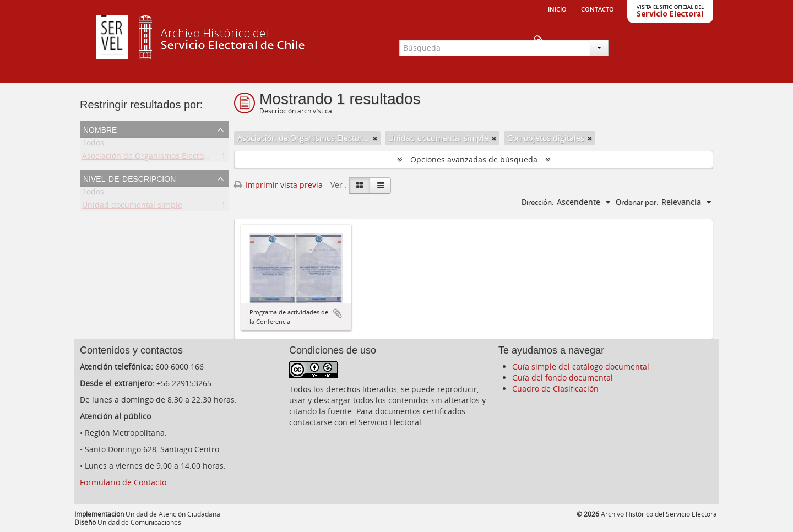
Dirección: (537, 202)
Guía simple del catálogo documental (581, 367)
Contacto (598, 8)
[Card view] (360, 186)
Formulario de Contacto (123, 482)
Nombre (100, 129)
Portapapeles (695, 42)
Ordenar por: (637, 202)
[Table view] (380, 186)
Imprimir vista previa (278, 185)
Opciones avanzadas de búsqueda (474, 159)
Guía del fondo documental (563, 378)
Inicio (557, 8)
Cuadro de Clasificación (555, 389)
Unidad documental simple (132, 207)
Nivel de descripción (129, 178)
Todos (93, 145)
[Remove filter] (375, 138)
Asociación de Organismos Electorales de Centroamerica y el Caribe (207, 158)
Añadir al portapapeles (338, 313)
